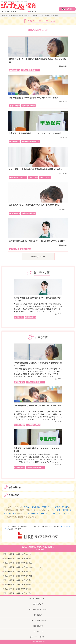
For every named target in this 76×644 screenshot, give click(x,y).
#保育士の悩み (33, 177)
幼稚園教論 (36, 507)
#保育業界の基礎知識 (28, 106)
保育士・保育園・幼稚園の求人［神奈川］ (18, 576)
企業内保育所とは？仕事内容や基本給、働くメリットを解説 (34, 98)
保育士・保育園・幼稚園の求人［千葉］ (17, 580)
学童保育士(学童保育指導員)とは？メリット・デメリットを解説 (35, 133)
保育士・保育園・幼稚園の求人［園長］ (17, 558)
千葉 (9, 513)
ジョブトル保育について (38, 598)
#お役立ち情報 (14, 249)
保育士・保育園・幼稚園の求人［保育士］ (18, 563)
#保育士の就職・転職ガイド (31, 70)
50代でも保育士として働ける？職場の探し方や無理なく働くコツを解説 (37, 60)
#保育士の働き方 (15, 70)
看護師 (58, 507)
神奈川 (65, 510)
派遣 (42, 513)
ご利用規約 (38, 615)
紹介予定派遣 (51, 513)
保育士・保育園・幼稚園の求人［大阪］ (17, 589)
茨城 (15, 513)
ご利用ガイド (38, 604)
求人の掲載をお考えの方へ (38, 609)
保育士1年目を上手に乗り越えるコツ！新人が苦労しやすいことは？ (37, 241)
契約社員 (35, 513)
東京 (59, 510)
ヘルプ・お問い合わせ (38, 620)
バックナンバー (38, 257)
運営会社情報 (38, 626)
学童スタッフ (48, 507)
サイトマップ (38, 631)
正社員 (26, 513)
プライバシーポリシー (38, 637)
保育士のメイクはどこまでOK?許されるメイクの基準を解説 (34, 205)
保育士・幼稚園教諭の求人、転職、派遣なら (38, 549)
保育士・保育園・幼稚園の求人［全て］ (17, 554)
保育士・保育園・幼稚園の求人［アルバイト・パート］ (23, 567)
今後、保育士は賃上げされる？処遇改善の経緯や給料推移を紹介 (35, 169)
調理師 (65, 507)
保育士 (26, 507)
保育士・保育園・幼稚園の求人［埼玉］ (17, 585)
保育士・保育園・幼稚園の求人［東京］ (17, 572)
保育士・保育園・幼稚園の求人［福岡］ (17, 593)
